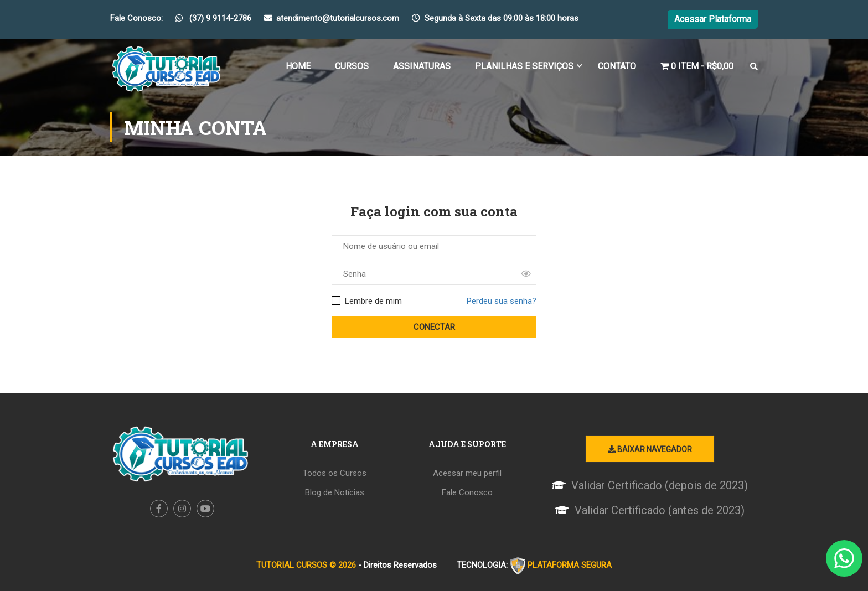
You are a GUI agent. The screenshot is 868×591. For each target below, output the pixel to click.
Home (298, 66)
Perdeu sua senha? (502, 301)
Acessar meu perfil (467, 473)
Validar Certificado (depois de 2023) (660, 485)
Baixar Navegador (650, 449)
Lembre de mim (367, 301)
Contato (617, 66)
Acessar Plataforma (713, 19)
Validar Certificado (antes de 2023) (660, 510)
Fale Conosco (467, 492)
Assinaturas (422, 66)
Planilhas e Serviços (524, 66)
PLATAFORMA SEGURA (570, 565)
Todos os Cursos (335, 473)
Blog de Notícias (335, 492)
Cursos (352, 66)
